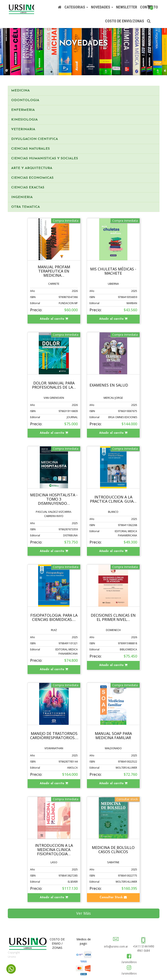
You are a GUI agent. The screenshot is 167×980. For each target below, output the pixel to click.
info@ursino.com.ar (116, 946)
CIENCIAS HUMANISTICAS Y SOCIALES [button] (45, 158)
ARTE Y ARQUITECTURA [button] (32, 168)
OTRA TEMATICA (25, 207)
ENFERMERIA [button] (23, 110)
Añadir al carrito (54, 319)
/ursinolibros (129, 962)
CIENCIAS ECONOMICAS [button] (32, 178)
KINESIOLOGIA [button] (24, 120)
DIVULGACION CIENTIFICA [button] (35, 139)
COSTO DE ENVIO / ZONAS (57, 943)
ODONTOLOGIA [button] (25, 100)
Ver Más (83, 913)
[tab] (84, 91)
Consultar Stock (113, 897)
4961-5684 (143, 951)
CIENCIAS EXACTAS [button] (28, 188)
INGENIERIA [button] (22, 197)
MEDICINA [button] (20, 91)
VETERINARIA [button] (23, 129)
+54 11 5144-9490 (144, 946)
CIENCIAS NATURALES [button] (30, 149)
